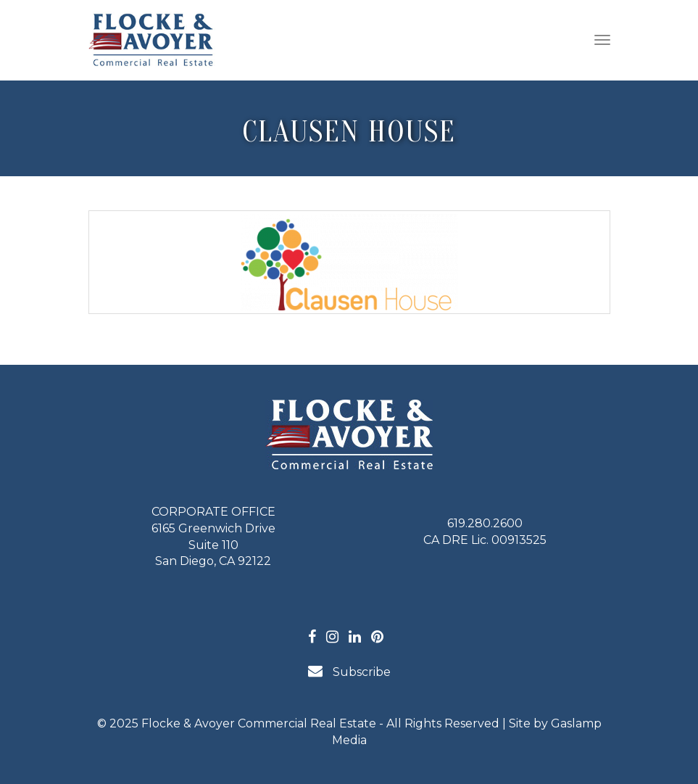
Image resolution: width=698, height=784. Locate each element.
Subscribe (349, 671)
